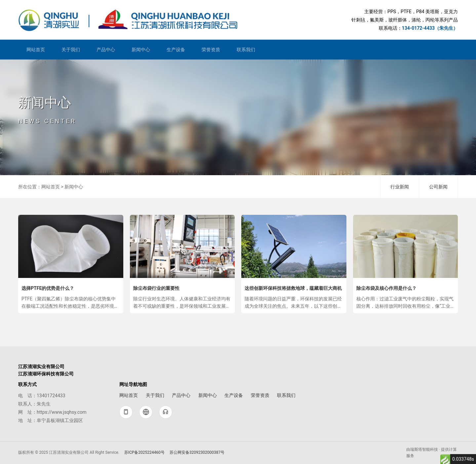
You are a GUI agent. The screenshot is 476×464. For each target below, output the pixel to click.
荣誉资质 (211, 50)
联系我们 (246, 50)
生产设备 (176, 50)
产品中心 (106, 50)
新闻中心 (141, 50)
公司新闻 (438, 187)
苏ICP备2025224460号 (142, 452)
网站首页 (36, 50)
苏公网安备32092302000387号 (195, 452)
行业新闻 (400, 187)
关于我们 (71, 50)
